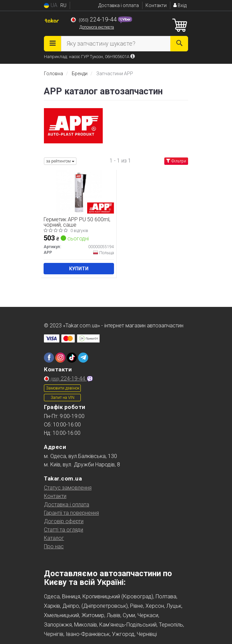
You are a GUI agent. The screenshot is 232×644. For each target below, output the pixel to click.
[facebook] (49, 358)
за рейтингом (60, 161)
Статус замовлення (68, 488)
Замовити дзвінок (63, 388)
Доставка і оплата (119, 5)
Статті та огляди (64, 530)
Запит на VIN (63, 398)
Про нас (54, 546)
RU (63, 5)
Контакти (156, 5)
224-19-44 (94, 19)
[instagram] (60, 358)
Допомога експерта (97, 27)
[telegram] (83, 358)
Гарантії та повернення (71, 513)
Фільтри (176, 161)
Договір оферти (64, 521)
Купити (79, 269)
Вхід (180, 5)
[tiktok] (72, 358)
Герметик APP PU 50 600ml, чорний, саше (77, 222)
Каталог (54, 538)
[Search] (179, 44)
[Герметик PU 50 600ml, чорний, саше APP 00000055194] (79, 193)
